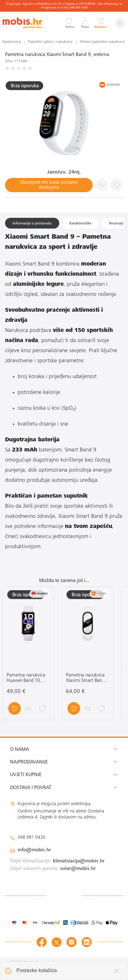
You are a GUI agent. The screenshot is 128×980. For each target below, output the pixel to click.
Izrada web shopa (98, 969)
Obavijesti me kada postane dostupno (49, 185)
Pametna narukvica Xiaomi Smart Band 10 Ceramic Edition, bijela (86, 678)
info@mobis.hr (34, 850)
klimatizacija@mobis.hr (79, 861)
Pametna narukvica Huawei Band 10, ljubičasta (26, 678)
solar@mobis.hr (78, 869)
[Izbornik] (120, 23)
